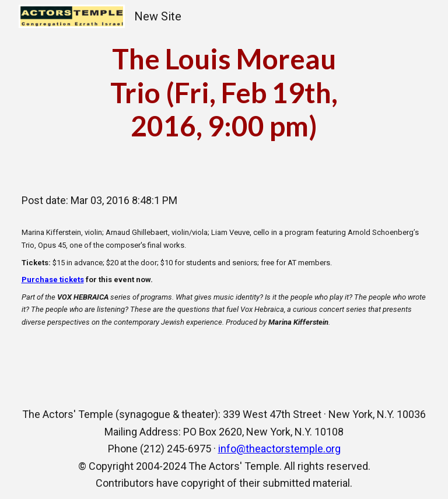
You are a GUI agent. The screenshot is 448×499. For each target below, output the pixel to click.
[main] (224, 92)
